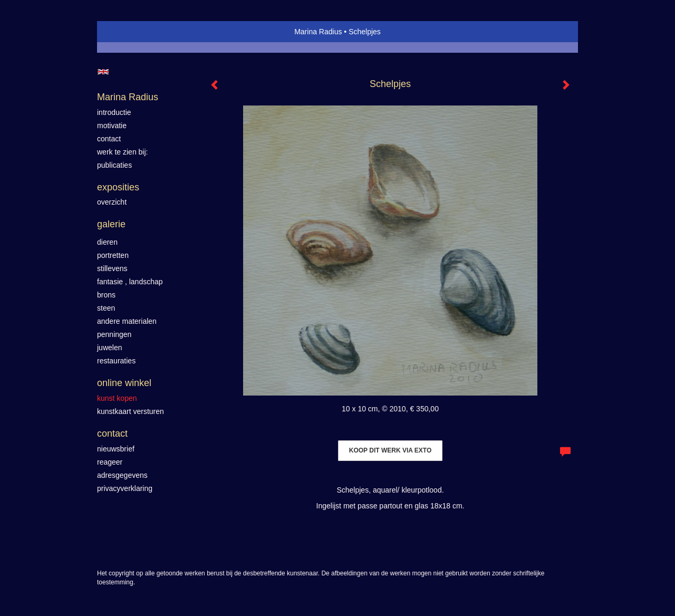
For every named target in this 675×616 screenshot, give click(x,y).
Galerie (111, 224)
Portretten (113, 255)
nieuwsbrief (116, 449)
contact (109, 139)
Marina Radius (318, 32)
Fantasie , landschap (130, 282)
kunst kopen (117, 398)
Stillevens (112, 268)
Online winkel (124, 383)
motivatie (112, 126)
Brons (106, 295)
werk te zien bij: (122, 152)
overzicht (112, 202)
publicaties (114, 165)
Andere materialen (127, 321)
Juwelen (109, 348)
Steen (106, 308)
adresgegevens (122, 475)
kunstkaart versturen (131, 411)
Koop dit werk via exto (390, 450)
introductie (114, 112)
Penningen (114, 334)
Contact (112, 434)
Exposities (118, 187)
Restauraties (116, 361)
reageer (110, 462)
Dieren (107, 242)
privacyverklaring (125, 488)
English (103, 72)
